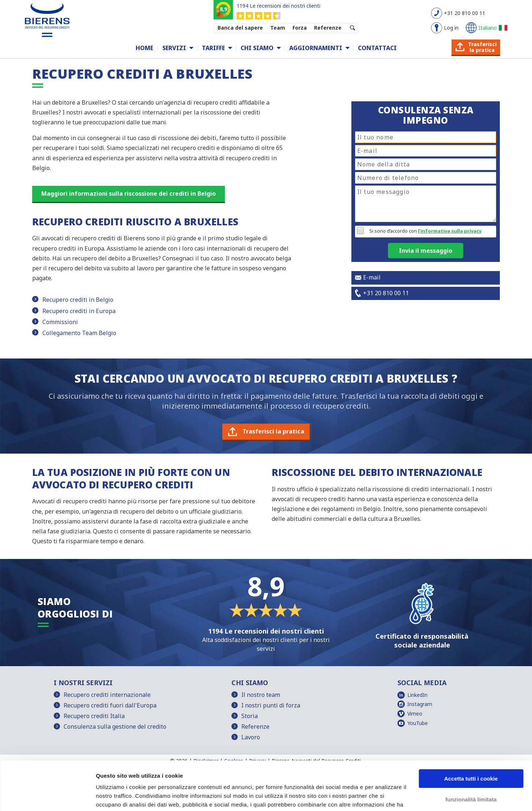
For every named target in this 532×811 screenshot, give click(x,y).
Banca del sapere (240, 28)
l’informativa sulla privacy (450, 231)
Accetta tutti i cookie (471, 733)
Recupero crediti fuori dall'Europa (110, 705)
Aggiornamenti (316, 48)
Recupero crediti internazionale (107, 695)
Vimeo (415, 714)
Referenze (328, 28)
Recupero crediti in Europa (79, 311)
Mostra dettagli (116, 797)
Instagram (420, 704)
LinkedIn (417, 695)
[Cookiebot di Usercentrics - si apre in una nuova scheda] (47, 797)
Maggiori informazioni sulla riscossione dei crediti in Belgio (129, 194)
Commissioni (60, 322)
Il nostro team (261, 695)
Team (278, 28)
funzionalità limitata (471, 753)
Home (144, 48)
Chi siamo (257, 48)
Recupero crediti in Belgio (78, 300)
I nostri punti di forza (271, 705)
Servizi (174, 48)
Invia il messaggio (426, 251)
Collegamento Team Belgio (79, 333)
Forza (300, 28)
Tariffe (213, 48)
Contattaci (377, 48)
